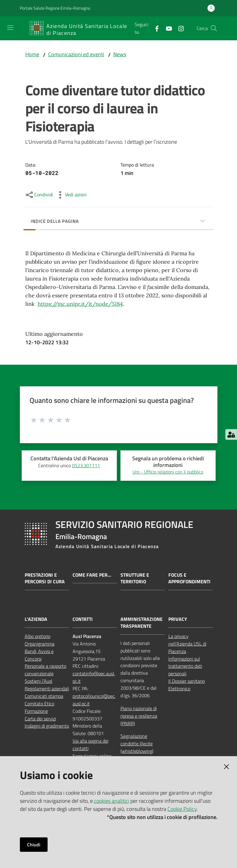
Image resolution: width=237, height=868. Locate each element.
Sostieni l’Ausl (39, 681)
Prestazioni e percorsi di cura (45, 578)
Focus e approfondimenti (189, 578)
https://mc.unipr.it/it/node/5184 (80, 304)
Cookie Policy (182, 809)
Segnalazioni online (92, 756)
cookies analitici (112, 801)
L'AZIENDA (36, 619)
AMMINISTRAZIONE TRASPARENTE (142, 623)
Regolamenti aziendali (47, 689)
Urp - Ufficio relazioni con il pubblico (168, 472)
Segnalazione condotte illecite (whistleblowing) (137, 744)
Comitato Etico (39, 704)
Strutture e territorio (135, 578)
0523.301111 (86, 465)
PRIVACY (178, 619)
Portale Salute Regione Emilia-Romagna (55, 8)
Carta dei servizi (40, 719)
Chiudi (34, 845)
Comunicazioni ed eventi (76, 54)
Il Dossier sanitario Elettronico (187, 685)
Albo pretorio (37, 636)
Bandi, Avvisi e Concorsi (39, 655)
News (120, 54)
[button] (214, 28)
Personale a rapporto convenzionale (45, 670)
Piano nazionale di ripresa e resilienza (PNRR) (139, 716)
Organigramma (40, 644)
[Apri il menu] (10, 28)
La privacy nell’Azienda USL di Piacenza (187, 644)
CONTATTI (83, 619)
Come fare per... (92, 575)
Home (32, 54)
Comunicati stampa (44, 696)
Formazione (36, 711)
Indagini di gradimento (47, 726)
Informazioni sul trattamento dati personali (185, 666)
